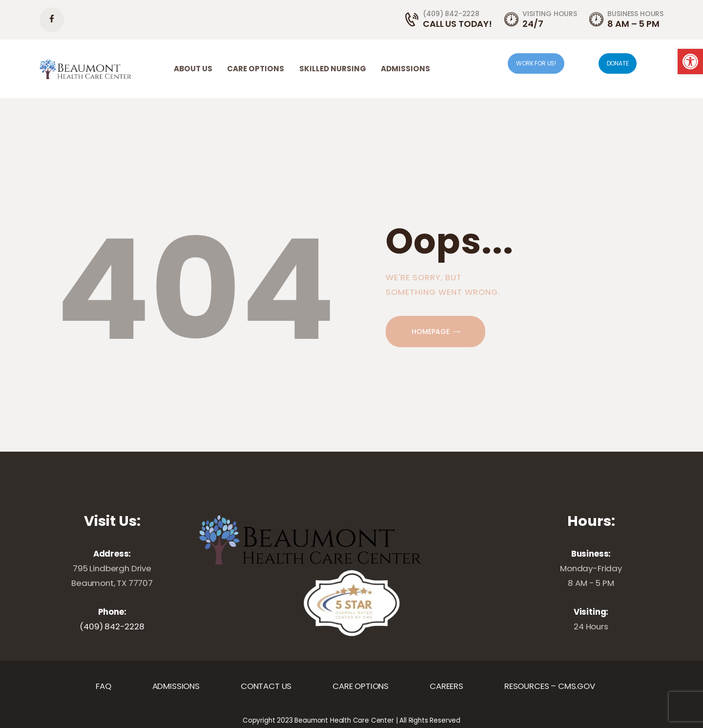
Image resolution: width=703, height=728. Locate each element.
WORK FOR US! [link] (536, 63)
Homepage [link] (431, 332)
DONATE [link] (618, 63)
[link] (690, 62)
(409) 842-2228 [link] (112, 626)
